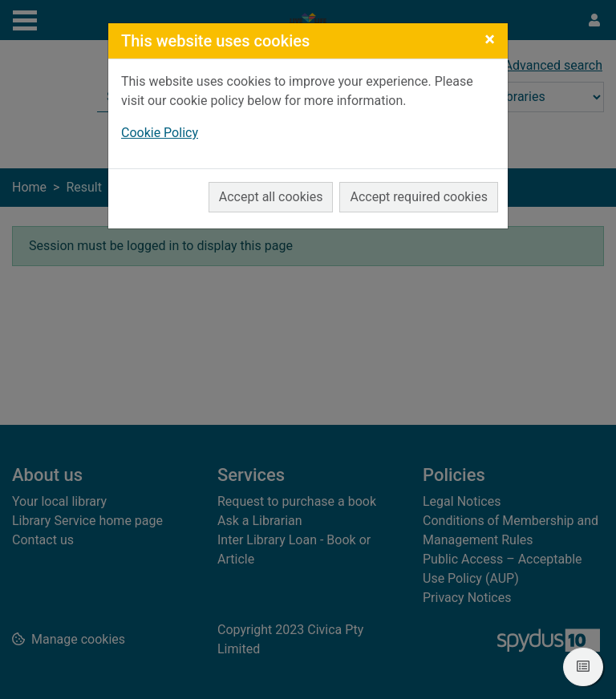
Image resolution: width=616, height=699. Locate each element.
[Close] (490, 39)
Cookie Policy (160, 133)
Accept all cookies (271, 197)
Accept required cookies (419, 197)
